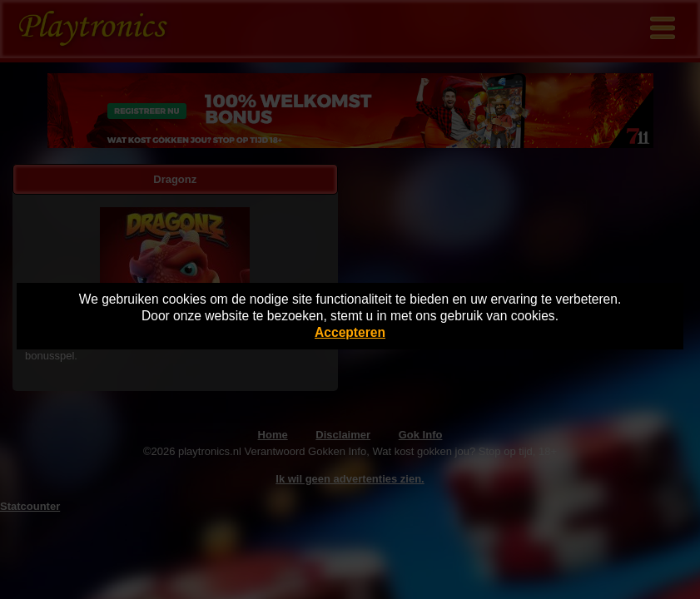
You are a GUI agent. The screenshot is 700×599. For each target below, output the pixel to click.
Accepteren (350, 332)
